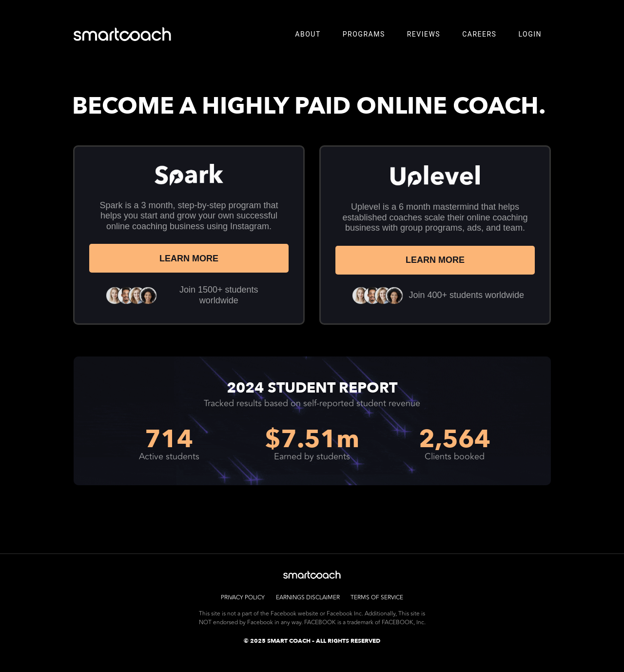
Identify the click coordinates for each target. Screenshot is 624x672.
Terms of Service (378, 597)
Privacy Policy (242, 597)
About (308, 34)
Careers (479, 34)
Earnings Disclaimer (308, 597)
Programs (364, 34)
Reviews (424, 34)
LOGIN (530, 34)
